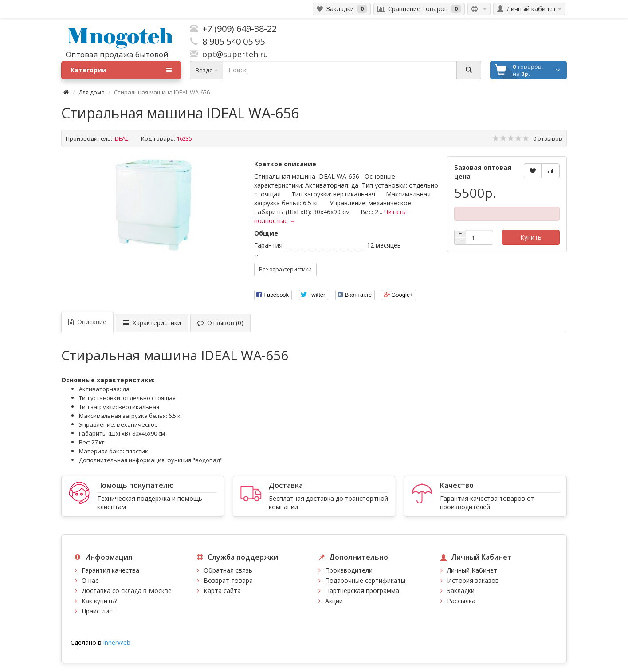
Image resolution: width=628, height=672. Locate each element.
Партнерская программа (362, 591)
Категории (121, 70)
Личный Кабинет (472, 570)
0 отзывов (548, 138)
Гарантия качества (110, 570)
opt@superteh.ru (233, 54)
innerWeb (117, 643)
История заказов (473, 580)
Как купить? (99, 601)
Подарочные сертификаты (365, 580)
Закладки (461, 591)
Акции (334, 601)
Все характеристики (285, 269)
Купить (531, 237)
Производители (349, 570)
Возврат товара (228, 580)
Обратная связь (228, 570)
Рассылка (461, 601)
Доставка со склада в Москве (127, 591)
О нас (90, 580)
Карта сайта (222, 591)
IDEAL (121, 138)
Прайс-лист (99, 611)
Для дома (92, 92)
